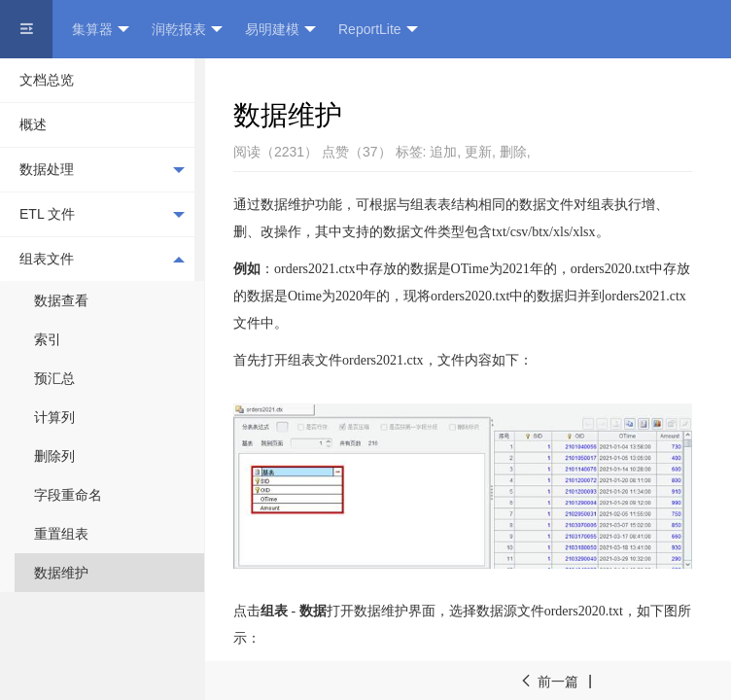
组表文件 (102, 259)
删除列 (54, 456)
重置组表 (61, 534)
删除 (513, 152)
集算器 (101, 30)
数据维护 (61, 573)
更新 (478, 152)
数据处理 (102, 170)
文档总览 (47, 80)
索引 (48, 339)
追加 (443, 152)
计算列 (54, 417)
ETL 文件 (102, 215)
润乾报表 (187, 30)
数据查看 (61, 300)
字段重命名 (68, 495)
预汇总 (54, 378)
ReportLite (378, 30)
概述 (33, 124)
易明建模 (280, 30)
